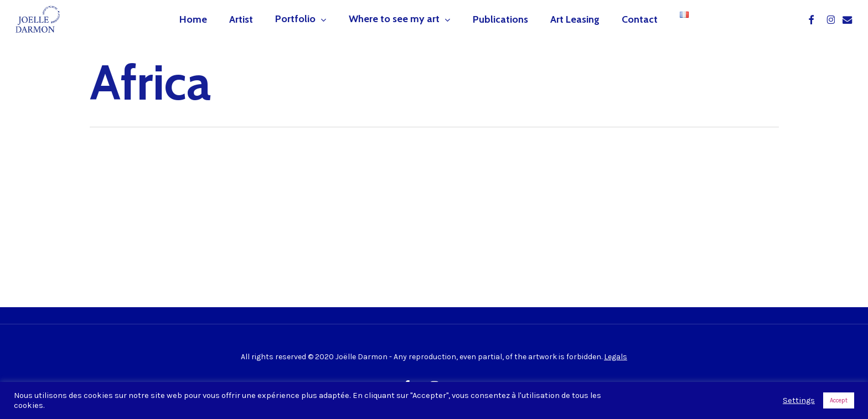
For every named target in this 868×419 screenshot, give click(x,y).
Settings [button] (799, 400)
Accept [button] (839, 400)
